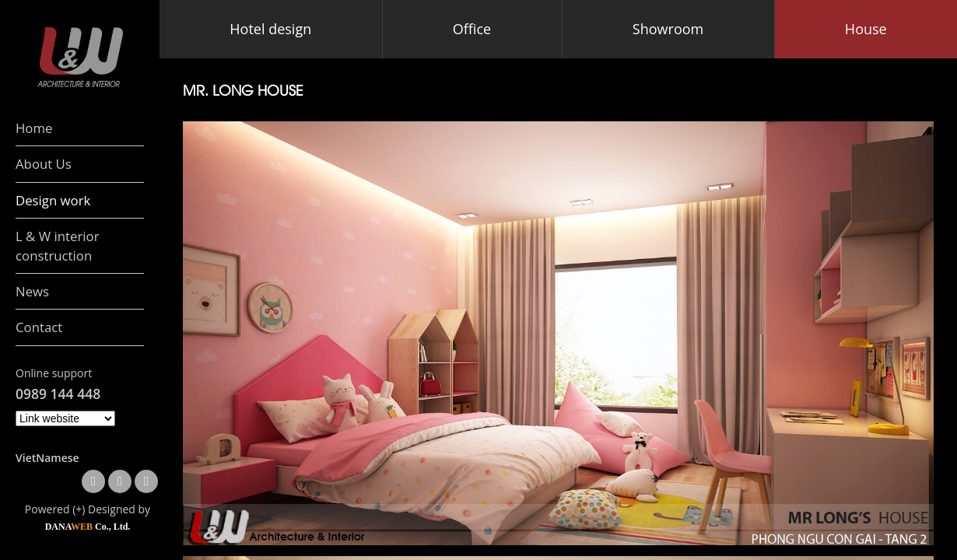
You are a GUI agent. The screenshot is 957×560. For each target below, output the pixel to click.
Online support (54, 373)
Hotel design (270, 29)
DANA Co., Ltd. (88, 527)
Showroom (668, 29)
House (866, 29)
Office (472, 29)
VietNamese (47, 458)
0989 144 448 (58, 394)
